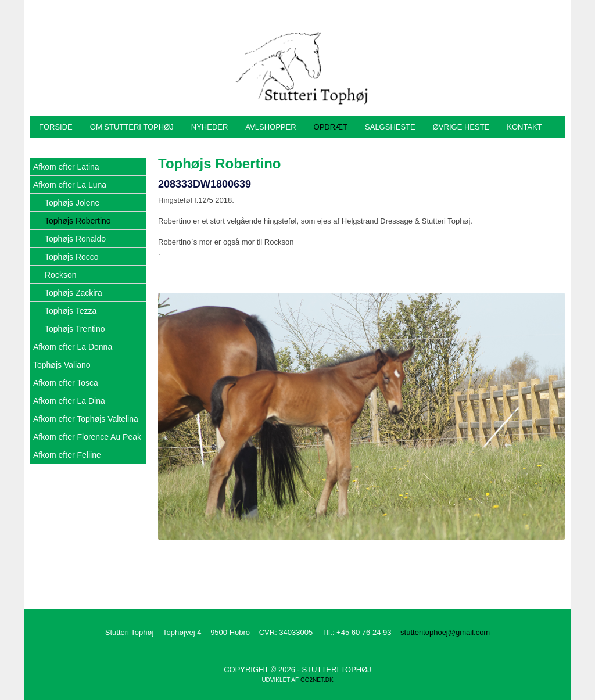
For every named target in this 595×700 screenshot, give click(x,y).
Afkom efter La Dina (69, 401)
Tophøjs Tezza (71, 311)
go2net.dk (317, 680)
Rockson (60, 275)
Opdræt (331, 127)
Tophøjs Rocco (72, 257)
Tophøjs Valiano (62, 365)
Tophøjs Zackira (74, 293)
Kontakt (524, 127)
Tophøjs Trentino (75, 329)
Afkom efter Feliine (67, 455)
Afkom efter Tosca (66, 383)
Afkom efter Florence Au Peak (87, 437)
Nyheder (210, 127)
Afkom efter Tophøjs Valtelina (86, 419)
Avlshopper (270, 127)
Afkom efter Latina (66, 167)
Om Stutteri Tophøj (132, 127)
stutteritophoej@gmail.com (445, 632)
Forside (56, 127)
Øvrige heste (461, 127)
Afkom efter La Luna (70, 185)
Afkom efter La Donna (73, 347)
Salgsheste (390, 127)
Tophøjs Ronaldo (75, 239)
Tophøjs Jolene (72, 203)
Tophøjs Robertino (78, 221)
